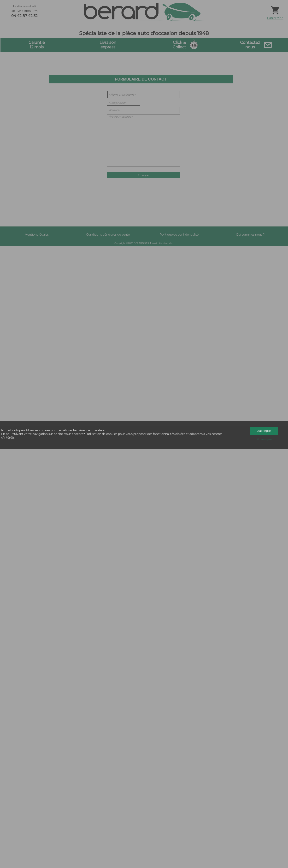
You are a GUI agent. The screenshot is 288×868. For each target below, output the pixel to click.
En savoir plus (264, 440)
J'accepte (264, 431)
